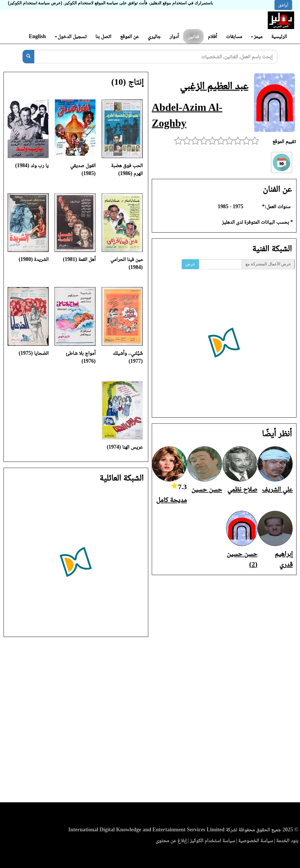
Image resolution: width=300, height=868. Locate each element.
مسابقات (234, 36)
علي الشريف (277, 489)
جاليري (154, 36)
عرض (190, 264)
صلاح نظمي (242, 489)
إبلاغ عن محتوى (171, 840)
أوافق (283, 5)
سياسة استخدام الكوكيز (212, 840)
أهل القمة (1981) (79, 259)
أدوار (174, 36)
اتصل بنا (103, 36)
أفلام (213, 36)
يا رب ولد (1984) (32, 165)
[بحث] (28, 57)
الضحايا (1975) (34, 353)
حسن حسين (207, 489)
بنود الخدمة (287, 840)
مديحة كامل (172, 500)
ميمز (256, 36)
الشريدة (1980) (34, 259)
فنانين (193, 36)
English (37, 36)
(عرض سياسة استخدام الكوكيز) (35, 3)
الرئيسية (279, 36)
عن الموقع (129, 36)
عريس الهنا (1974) (125, 447)
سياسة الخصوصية (256, 840)
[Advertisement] (150, 721)
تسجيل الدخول (71, 36)
